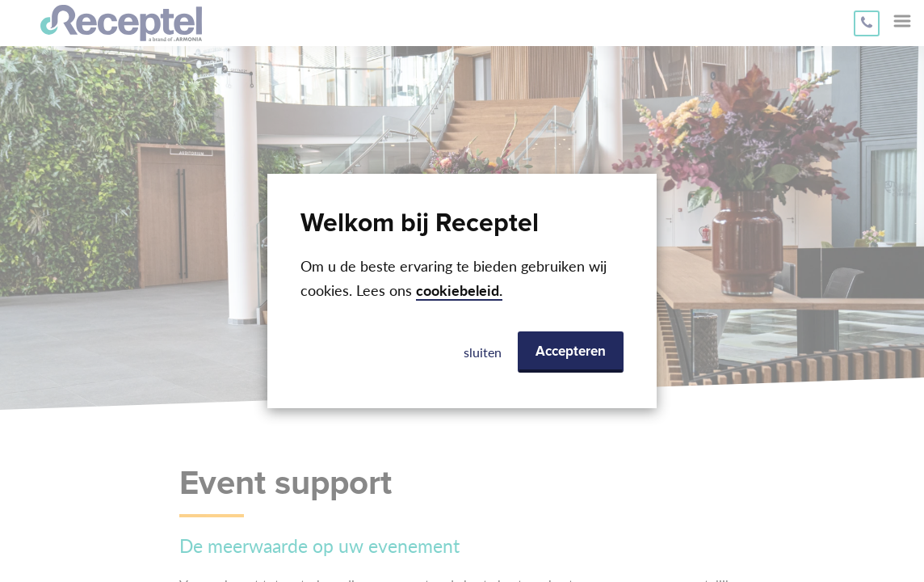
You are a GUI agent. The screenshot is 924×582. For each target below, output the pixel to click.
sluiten (483, 352)
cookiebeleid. (459, 291)
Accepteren (571, 352)
